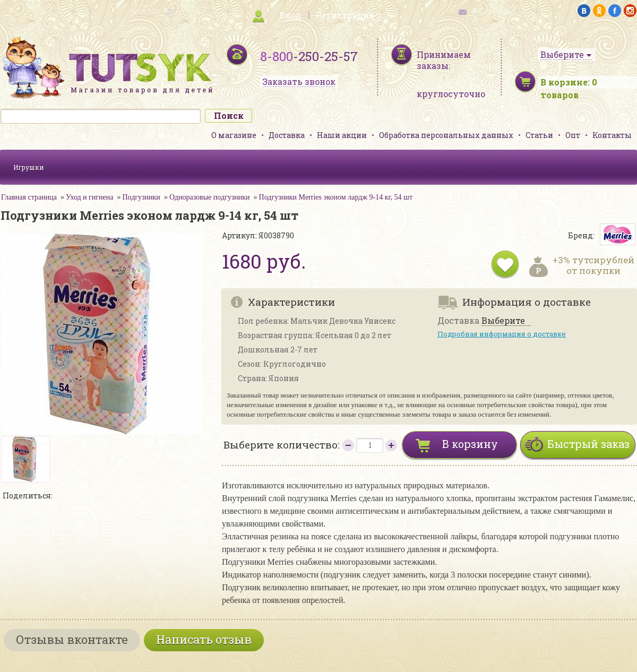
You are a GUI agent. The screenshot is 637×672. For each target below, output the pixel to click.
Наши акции (342, 135)
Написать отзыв (204, 639)
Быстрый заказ (588, 444)
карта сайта (145, 11)
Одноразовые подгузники (210, 197)
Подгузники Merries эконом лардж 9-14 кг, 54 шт (336, 197)
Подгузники (141, 197)
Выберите (503, 321)
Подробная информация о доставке (502, 334)
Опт (573, 135)
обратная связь (492, 11)
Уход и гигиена (90, 197)
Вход (290, 15)
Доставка (287, 135)
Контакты (612, 135)
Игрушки (29, 167)
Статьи (539, 135)
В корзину (470, 444)
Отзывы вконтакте (72, 639)
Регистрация (345, 15)
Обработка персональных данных (446, 135)
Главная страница (29, 197)
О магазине (234, 135)
